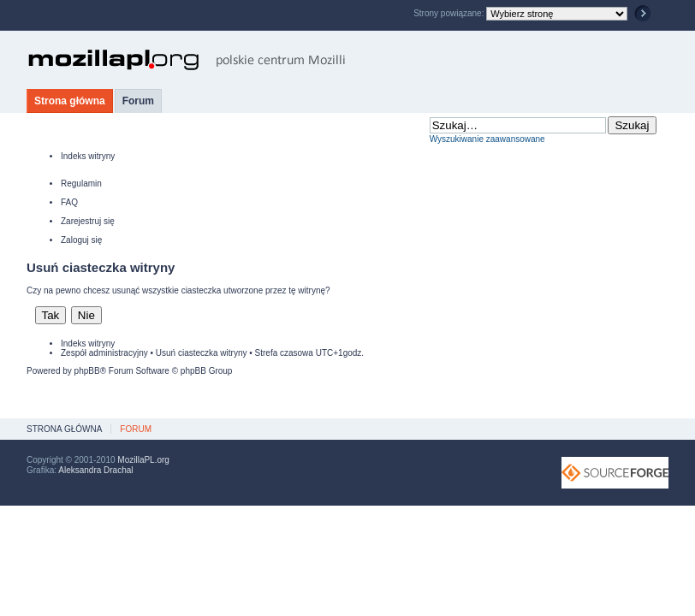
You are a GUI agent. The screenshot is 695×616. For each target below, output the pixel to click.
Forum (138, 101)
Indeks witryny (88, 156)
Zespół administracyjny (104, 353)
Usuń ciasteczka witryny (202, 353)
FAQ (69, 202)
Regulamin (81, 184)
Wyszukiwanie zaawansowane (487, 139)
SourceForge (615, 473)
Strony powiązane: (450, 13)
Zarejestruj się (88, 221)
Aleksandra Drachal (95, 470)
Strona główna (70, 101)
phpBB (87, 371)
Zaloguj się (81, 240)
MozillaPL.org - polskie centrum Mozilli (187, 60)
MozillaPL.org (143, 460)
